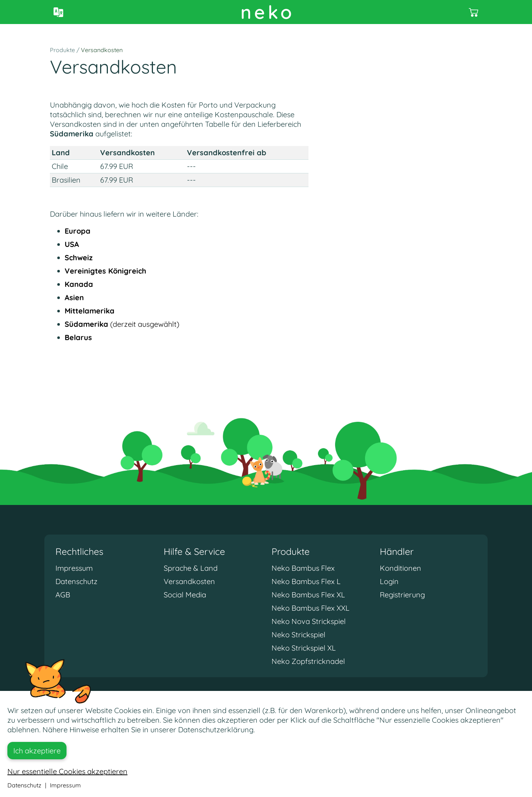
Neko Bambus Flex (303, 568)
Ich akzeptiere (37, 751)
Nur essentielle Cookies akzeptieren (67, 771)
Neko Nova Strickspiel (309, 621)
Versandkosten (102, 50)
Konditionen (400, 568)
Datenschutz (76, 581)
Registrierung (402, 595)
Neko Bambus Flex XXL (311, 608)
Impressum (74, 568)
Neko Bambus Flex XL (308, 595)
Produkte (62, 50)
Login (389, 581)
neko (268, 12)
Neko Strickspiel (299, 635)
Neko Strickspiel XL (304, 648)
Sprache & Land (191, 568)
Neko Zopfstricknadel (308, 661)
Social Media (185, 595)
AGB (63, 595)
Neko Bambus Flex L (306, 581)
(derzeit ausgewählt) (122, 324)
